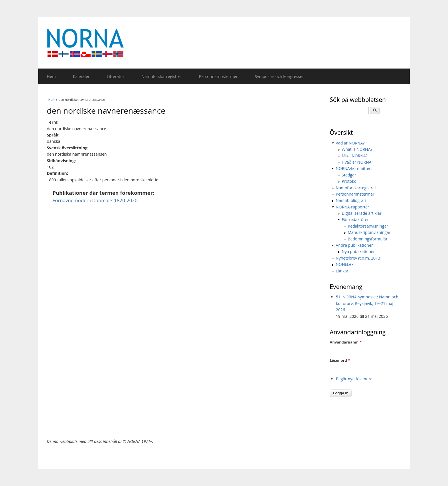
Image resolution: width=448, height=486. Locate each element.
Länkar (342, 271)
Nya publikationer (358, 251)
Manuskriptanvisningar (369, 232)
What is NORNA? (357, 149)
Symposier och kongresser (279, 76)
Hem (51, 76)
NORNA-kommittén (354, 168)
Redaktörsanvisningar (368, 226)
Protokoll (350, 181)
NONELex (345, 264)
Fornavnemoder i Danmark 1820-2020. (96, 200)
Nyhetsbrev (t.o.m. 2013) (359, 258)
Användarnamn (346, 342)
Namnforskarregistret (162, 76)
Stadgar (349, 175)
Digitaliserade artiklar (362, 213)
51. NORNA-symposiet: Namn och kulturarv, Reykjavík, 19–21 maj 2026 (367, 303)
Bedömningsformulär (368, 239)
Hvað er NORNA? (357, 162)
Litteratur (116, 76)
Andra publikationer (354, 245)
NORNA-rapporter (352, 207)
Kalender (81, 76)
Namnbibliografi (351, 200)
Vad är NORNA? (350, 143)
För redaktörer (355, 219)
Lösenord (340, 360)
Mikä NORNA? (355, 156)
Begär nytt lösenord (354, 379)
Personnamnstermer (218, 76)
